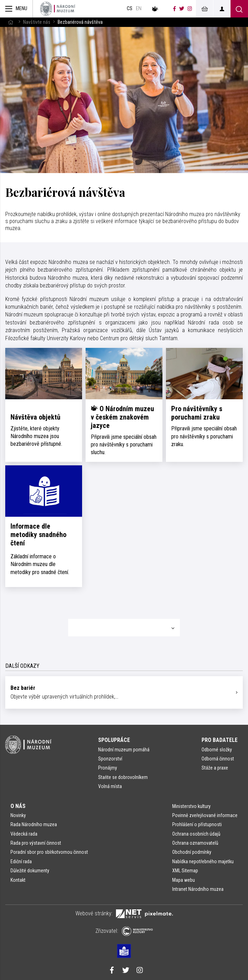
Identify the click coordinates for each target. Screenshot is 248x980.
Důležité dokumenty (30, 871)
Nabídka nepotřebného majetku (203, 861)
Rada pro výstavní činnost (36, 843)
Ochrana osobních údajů (196, 834)
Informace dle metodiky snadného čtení (38, 535)
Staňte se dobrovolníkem (123, 777)
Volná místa (110, 786)
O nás (18, 806)
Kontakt (18, 880)
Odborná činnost (218, 759)
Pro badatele (220, 740)
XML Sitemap (185, 871)
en (139, 9)
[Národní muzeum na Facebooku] (174, 9)
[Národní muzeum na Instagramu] (190, 9)
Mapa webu (184, 880)
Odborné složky (217, 750)
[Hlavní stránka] (10, 22)
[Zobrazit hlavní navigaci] (16, 9)
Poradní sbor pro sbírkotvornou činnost (49, 852)
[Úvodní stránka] (58, 9)
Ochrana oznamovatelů (195, 843)
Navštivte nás (37, 22)
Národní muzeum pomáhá (124, 750)
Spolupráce (114, 740)
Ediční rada (21, 861)
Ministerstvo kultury (191, 806)
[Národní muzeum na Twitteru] (182, 9)
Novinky (18, 815)
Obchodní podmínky (192, 852)
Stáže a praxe (215, 768)
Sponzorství (110, 759)
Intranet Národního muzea (198, 889)
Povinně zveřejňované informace (205, 815)
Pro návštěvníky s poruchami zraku (197, 413)
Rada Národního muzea (34, 824)
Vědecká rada (24, 834)
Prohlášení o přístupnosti (197, 824)
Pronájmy (108, 768)
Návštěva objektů (35, 417)
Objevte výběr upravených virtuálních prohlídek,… (121, 692)
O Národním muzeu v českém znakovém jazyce (122, 417)
